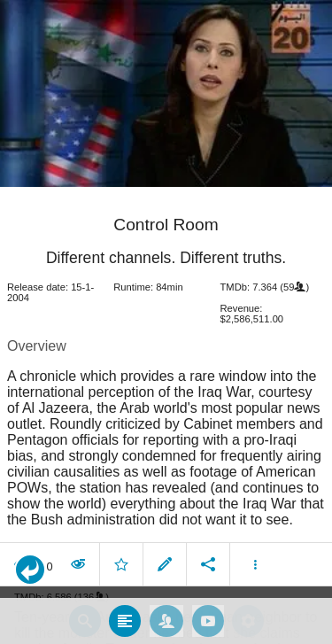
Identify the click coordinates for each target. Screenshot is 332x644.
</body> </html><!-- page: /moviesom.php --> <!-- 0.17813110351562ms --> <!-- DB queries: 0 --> (166, 322)
